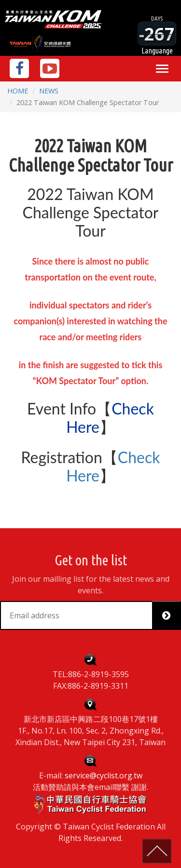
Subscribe (170, 615)
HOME (18, 91)
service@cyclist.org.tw (104, 775)
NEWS (49, 91)
